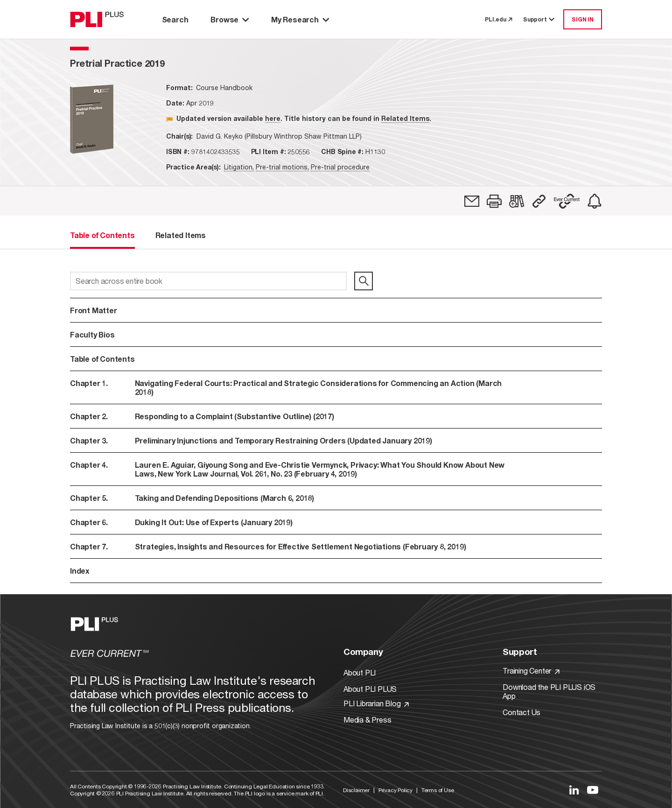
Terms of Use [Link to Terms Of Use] (438, 790)
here (273, 118)
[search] (364, 281)
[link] (472, 201)
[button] (494, 201)
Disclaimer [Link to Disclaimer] (356, 790)
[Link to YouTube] (593, 790)
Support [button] (539, 19)
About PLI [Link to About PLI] (360, 672)
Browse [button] (230, 19)
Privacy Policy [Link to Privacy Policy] (395, 790)
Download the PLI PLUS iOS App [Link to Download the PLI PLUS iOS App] (549, 691)
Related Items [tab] (181, 235)
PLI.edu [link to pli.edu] (498, 19)
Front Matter (94, 310)
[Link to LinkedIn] (574, 790)
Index (80, 571)
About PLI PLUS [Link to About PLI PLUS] (370, 689)
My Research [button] (300, 19)
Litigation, (239, 167)
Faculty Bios (92, 334)
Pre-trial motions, (282, 167)
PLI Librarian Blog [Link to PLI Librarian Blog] (376, 703)
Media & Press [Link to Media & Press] (367, 720)
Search (175, 19)
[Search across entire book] (208, 281)
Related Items (405, 118)
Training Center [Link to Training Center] (531, 671)
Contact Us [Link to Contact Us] (521, 712)
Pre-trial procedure (340, 167)
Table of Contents (102, 359)
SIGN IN (583, 19)
